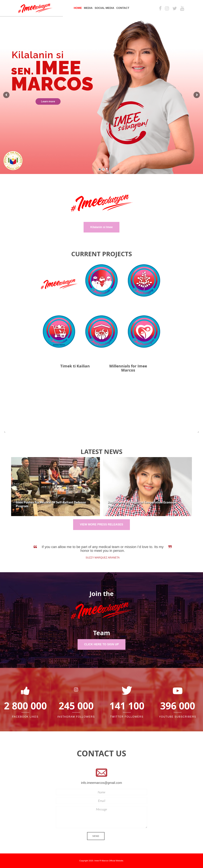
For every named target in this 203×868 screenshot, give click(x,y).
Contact (123, 8)
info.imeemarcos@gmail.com (101, 783)
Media (88, 8)
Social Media (104, 8)
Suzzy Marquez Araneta (105, 558)
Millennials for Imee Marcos (128, 368)
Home (78, 8)
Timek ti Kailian (75, 366)
